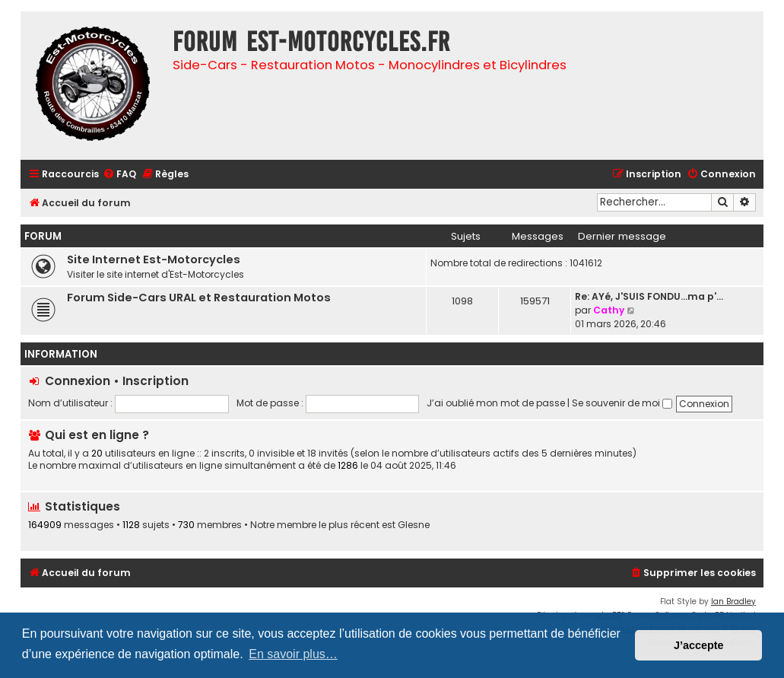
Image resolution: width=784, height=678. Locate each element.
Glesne (414, 525)
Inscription (156, 381)
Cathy (609, 310)
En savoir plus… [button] (293, 654)
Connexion (78, 381)
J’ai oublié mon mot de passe (496, 403)
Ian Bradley (733, 602)
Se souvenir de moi (622, 403)
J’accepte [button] (699, 645)
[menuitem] (119, 175)
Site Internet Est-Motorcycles (154, 259)
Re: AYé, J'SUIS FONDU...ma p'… (649, 296)
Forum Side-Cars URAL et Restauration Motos (199, 298)
